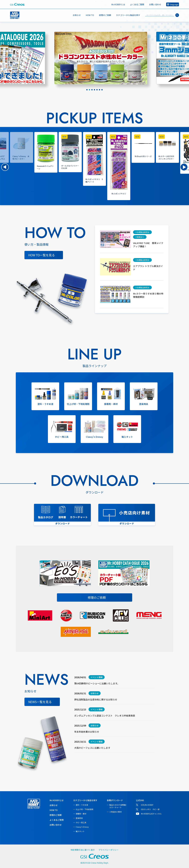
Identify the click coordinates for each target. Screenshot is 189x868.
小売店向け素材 (116, 812)
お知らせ (77, 15)
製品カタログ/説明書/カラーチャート (118, 806)
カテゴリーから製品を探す (85, 800)
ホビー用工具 (81, 822)
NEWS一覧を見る (40, 702)
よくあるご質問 (137, 4)
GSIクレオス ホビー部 (150, 809)
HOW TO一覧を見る (42, 255)
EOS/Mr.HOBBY (147, 805)
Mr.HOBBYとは (118, 4)
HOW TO (90, 15)
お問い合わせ (155, 4)
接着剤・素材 (81, 814)
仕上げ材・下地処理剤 (85, 809)
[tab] (87, 90)
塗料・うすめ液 (82, 805)
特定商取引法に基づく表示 (83, 850)
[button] (5, 167)
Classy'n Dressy (82, 827)
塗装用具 (79, 818)
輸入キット (80, 831)
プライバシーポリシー (108, 850)
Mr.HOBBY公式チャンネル (151, 814)
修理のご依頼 (105, 15)
